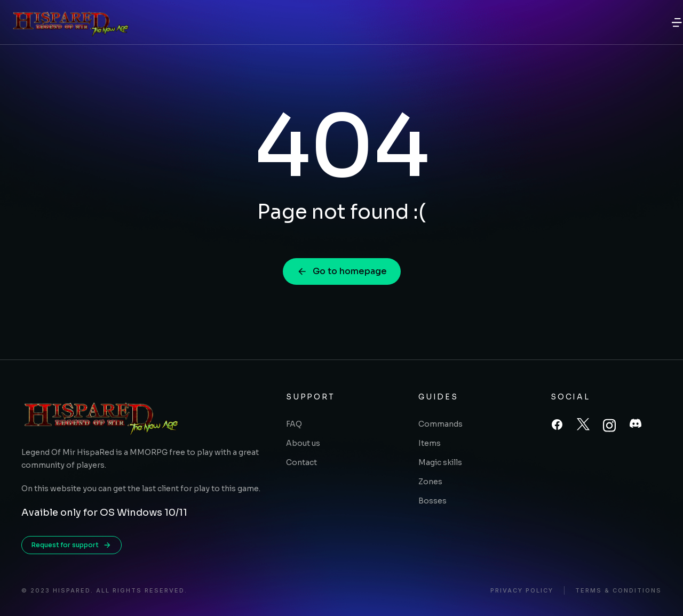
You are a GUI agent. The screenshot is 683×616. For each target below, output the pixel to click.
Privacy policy (522, 591)
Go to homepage (342, 271)
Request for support (72, 545)
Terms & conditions (618, 591)
